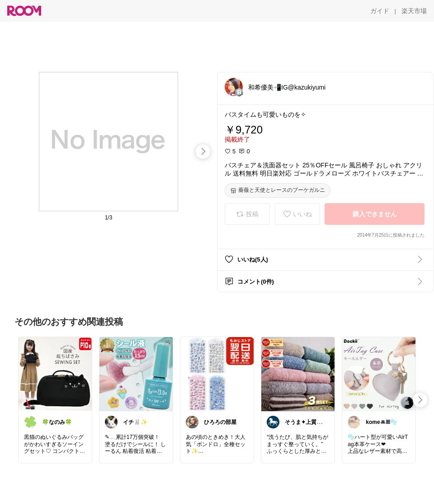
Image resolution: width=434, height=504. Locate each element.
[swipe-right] (203, 152)
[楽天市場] (414, 11)
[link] (55, 374)
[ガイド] (380, 11)
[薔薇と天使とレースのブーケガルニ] (278, 190)
